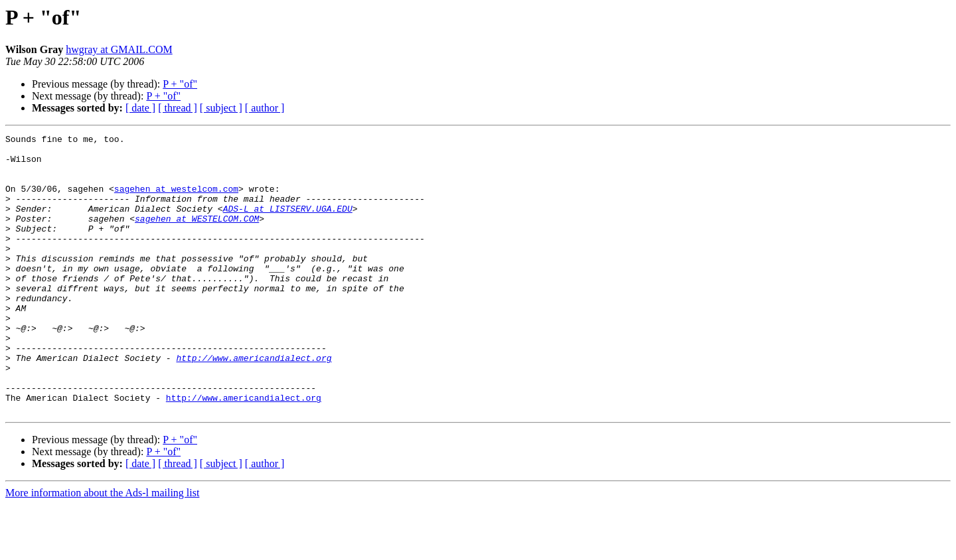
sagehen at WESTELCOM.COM (197, 236)
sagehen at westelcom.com (176, 200)
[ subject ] (221, 108)
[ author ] (265, 108)
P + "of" (180, 84)
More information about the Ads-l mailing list (102, 548)
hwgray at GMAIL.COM (119, 49)
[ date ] (140, 108)
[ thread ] (178, 108)
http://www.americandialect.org (254, 403)
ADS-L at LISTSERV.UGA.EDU (288, 224)
